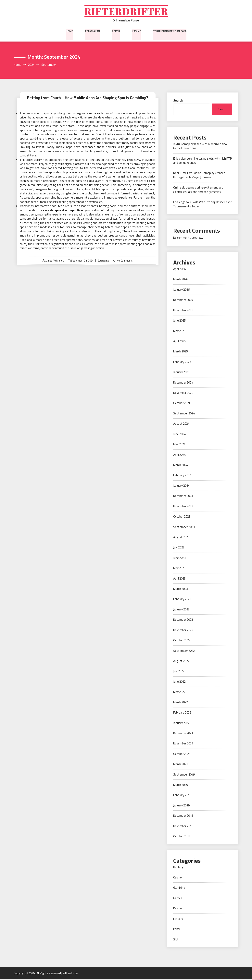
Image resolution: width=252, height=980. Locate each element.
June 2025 (179, 321)
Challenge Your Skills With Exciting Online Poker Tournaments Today (202, 205)
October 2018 (182, 837)
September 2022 (184, 651)
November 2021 (183, 744)
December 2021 (183, 734)
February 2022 (182, 713)
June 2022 (179, 682)
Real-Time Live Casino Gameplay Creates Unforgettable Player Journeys (199, 176)
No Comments (125, 261)
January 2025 (181, 373)
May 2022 (179, 693)
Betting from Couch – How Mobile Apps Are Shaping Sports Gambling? (88, 98)
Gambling (179, 888)
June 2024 (179, 435)
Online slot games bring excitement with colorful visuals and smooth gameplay (199, 190)
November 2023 (183, 507)
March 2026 (181, 280)
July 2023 (179, 548)
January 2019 (181, 806)
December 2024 (183, 383)
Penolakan (93, 31)
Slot (176, 940)
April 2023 (179, 579)
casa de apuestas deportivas (63, 211)
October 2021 (182, 754)
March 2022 (181, 703)
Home (69, 31)
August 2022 (181, 661)
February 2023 (182, 600)
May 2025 (179, 331)
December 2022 (183, 620)
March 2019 (181, 785)
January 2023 (181, 610)
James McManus (54, 261)
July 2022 (179, 672)
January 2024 (181, 486)
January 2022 (181, 723)
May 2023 (179, 569)
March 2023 (181, 589)
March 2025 (181, 352)
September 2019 (184, 775)
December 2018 (183, 816)
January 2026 (181, 290)
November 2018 (183, 827)
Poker (116, 31)
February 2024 (182, 476)
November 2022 (183, 631)
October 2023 (182, 517)
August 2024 (181, 424)
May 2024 (179, 445)
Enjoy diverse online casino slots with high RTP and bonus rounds (202, 161)
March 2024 (181, 465)
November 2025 (183, 311)
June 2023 (179, 558)
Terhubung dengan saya (170, 31)
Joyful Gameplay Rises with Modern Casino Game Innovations (200, 147)
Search (178, 101)
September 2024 (184, 414)
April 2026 (179, 269)
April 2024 (179, 455)
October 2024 (182, 404)
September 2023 (184, 527)
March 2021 (181, 765)
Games (178, 899)
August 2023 (181, 538)
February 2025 (182, 362)
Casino (177, 878)
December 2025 (183, 301)
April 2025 (179, 342)
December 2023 (183, 497)
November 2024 (183, 393)
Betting (104, 261)
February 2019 (182, 796)
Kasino (137, 31)
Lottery (178, 919)
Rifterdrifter (126, 11)
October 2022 (182, 641)
